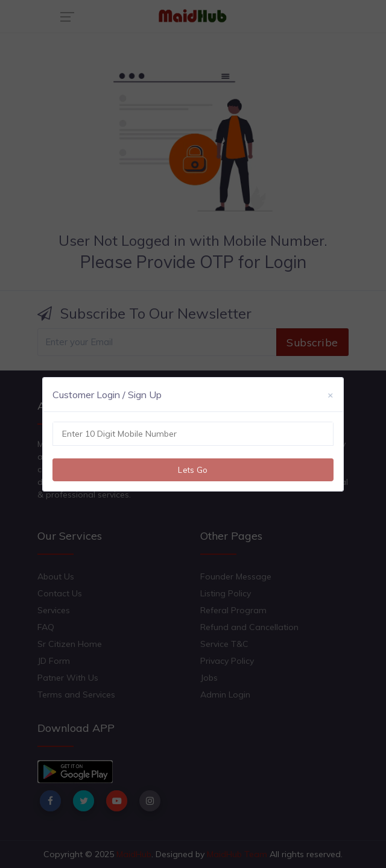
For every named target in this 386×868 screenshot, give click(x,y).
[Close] (331, 395)
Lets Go (193, 470)
